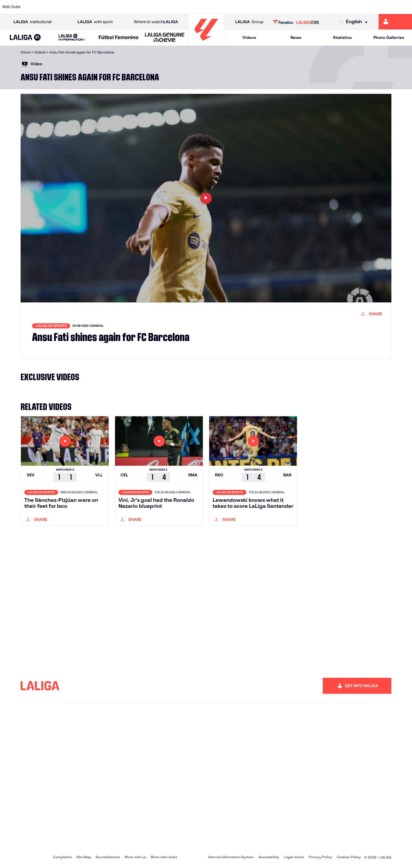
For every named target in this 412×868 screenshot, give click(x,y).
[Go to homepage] (206, 43)
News (296, 37)
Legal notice (294, 857)
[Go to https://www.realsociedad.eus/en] (347, 7)
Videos (249, 37)
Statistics (342, 37)
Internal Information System (231, 857)
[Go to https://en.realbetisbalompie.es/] (289, 7)
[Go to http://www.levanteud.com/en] (191, 7)
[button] (25, 38)
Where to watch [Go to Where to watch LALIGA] (156, 22)
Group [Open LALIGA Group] (249, 22)
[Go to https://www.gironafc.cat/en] (172, 7)
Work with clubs (164, 857)
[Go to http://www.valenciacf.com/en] (386, 7)
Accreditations (108, 857)
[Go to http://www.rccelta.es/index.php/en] (230, 7)
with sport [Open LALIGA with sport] (95, 22)
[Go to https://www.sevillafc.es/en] (367, 7)
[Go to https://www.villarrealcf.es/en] (405, 7)
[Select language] (355, 22)
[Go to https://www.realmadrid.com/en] (308, 7)
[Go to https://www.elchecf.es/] (113, 7)
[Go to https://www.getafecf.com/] (152, 7)
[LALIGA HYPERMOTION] (72, 38)
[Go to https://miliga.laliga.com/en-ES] (395, 22)
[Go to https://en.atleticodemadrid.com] (55, 7)
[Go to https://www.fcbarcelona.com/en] (133, 7)
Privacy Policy (320, 857)
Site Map (84, 857)
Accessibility (269, 857)
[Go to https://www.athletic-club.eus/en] (35, 7)
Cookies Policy (349, 857)
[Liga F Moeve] (119, 38)
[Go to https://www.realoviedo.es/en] (328, 7)
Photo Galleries (389, 37)
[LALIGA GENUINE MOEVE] (165, 38)
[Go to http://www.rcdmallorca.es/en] (269, 7)
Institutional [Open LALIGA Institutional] (32, 22)
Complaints (62, 857)
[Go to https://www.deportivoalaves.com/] (94, 7)
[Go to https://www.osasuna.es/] (74, 7)
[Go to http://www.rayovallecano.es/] (211, 7)
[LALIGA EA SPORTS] (25, 38)
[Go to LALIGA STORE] (296, 22)
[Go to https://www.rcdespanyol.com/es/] (250, 7)
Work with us (135, 857)
